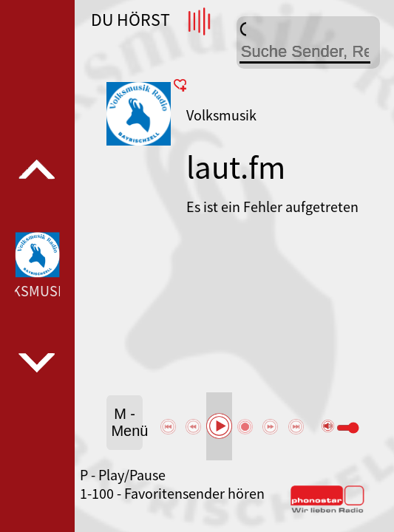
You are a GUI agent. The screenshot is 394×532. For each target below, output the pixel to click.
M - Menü (126, 422)
